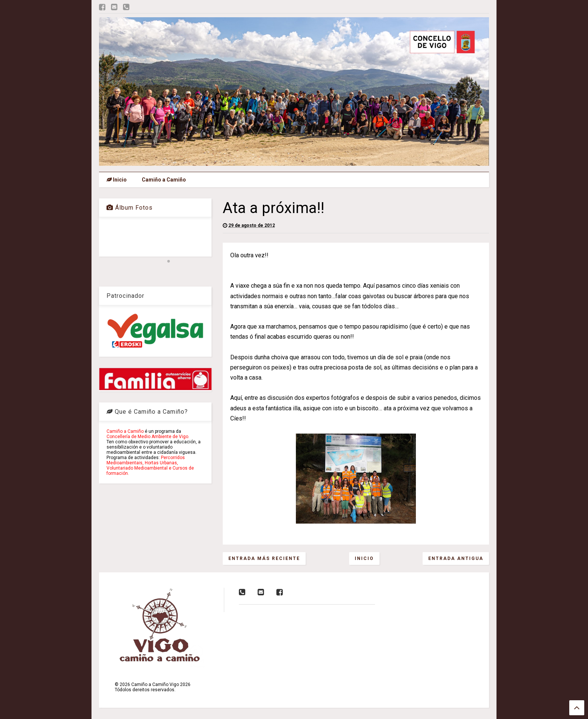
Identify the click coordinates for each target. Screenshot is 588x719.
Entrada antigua (456, 558)
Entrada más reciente (264, 558)
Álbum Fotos (130, 208)
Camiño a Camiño (164, 180)
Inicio (117, 180)
